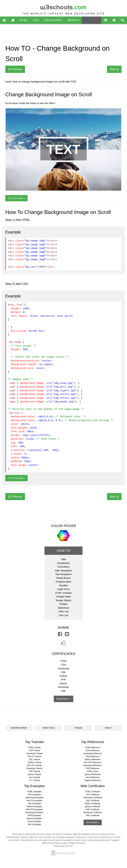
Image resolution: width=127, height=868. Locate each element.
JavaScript (63, 668)
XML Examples (34, 824)
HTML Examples (34, 792)
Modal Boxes (64, 578)
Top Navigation (63, 574)
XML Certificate (93, 815)
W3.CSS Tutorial (34, 765)
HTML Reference (93, 748)
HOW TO (63, 551)
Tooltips (64, 604)
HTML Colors (93, 771)
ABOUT (108, 728)
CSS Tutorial (34, 751)
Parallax (63, 585)
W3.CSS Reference (93, 762)
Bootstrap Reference (93, 765)
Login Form (63, 589)
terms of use (81, 840)
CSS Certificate (93, 795)
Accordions (63, 567)
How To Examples (34, 801)
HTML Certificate (93, 792)
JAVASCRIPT (53, 20)
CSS (36, 20)
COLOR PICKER (63, 526)
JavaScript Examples (34, 798)
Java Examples (34, 821)
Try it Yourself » (16, 198)
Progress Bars (63, 582)
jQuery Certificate (93, 807)
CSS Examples (34, 795)
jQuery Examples (34, 818)
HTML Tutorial (34, 748)
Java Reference (93, 777)
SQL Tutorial (34, 759)
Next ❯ (114, 69)
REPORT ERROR (19, 728)
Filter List (64, 611)
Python (64, 676)
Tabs (63, 559)
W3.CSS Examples (34, 810)
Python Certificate (93, 804)
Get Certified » (93, 822)
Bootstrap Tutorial (34, 768)
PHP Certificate (93, 810)
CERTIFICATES (64, 654)
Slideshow (63, 608)
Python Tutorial (34, 762)
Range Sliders (63, 600)
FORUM (78, 728)
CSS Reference (93, 751)
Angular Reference (93, 780)
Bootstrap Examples (34, 812)
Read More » (64, 699)
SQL (63, 672)
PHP (64, 680)
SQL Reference (93, 756)
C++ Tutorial (34, 780)
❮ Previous (15, 69)
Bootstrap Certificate (93, 812)
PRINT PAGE (49, 728)
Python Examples (34, 807)
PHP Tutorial (34, 771)
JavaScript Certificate (93, 798)
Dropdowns (63, 563)
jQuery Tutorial (34, 774)
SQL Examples (34, 804)
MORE (74, 20)
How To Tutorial (34, 756)
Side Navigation (63, 570)
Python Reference (93, 759)
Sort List (63, 615)
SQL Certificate (93, 801)
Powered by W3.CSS (63, 846)
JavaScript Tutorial (34, 753)
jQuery (63, 683)
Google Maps (63, 596)
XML (64, 691)
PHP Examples (34, 815)
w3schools (64, 6)
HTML (24, 20)
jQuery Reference (93, 774)
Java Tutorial (34, 777)
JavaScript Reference (93, 753)
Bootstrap (63, 687)
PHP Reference (93, 768)
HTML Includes (63, 593)
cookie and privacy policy (99, 840)
